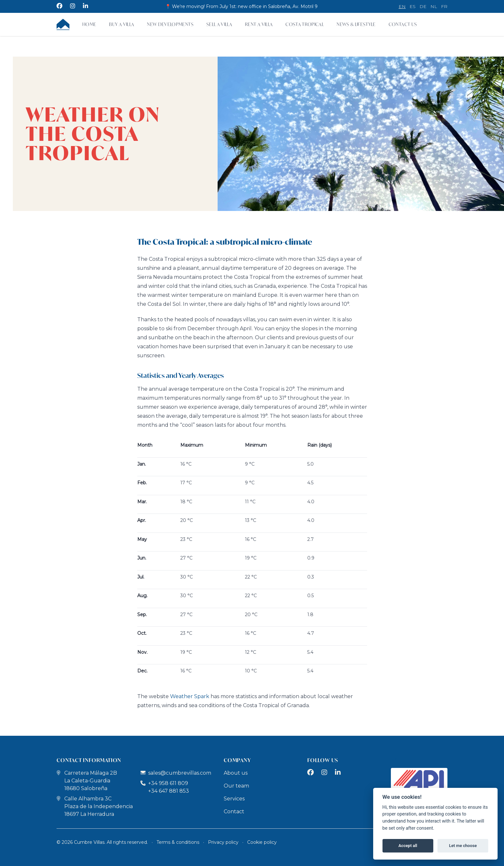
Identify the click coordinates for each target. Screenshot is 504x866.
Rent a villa (259, 24)
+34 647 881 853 (169, 791)
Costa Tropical (305, 24)
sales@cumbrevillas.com (180, 773)
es (413, 6)
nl (434, 6)
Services (234, 799)
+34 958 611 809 (164, 783)
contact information (89, 760)
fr (444, 6)
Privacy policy (223, 842)
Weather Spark (190, 696)
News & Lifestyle (356, 24)
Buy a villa (122, 24)
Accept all (408, 846)
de (423, 6)
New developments (170, 24)
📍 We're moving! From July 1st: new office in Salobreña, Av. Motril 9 (241, 6)
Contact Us (403, 24)
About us (236, 773)
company (237, 760)
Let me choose (463, 846)
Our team (236, 786)
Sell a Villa (219, 24)
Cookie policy (262, 842)
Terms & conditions (178, 842)
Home (89, 24)
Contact (234, 811)
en (402, 6)
